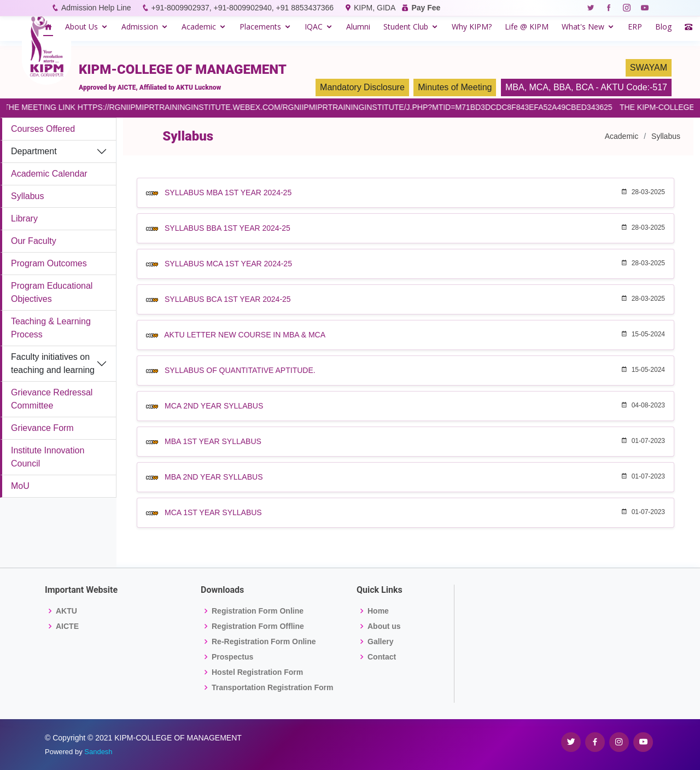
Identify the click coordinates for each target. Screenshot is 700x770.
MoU (20, 486)
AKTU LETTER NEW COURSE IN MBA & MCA (245, 335)
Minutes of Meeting (455, 87)
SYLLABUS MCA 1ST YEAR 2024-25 (228, 264)
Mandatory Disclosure (362, 87)
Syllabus (27, 196)
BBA (562, 87)
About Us (81, 27)
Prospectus (232, 657)
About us (384, 626)
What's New (583, 27)
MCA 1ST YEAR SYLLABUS (213, 512)
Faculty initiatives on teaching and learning (53, 363)
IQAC (314, 27)
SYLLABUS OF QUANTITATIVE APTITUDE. (240, 370)
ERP (635, 27)
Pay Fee (426, 8)
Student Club (406, 27)
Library (24, 218)
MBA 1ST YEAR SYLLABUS (213, 441)
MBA (515, 87)
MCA (539, 87)
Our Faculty (34, 241)
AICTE (67, 626)
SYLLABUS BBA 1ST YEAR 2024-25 (227, 228)
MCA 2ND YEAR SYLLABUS (214, 406)
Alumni (358, 27)
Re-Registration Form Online (264, 641)
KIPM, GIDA (374, 8)
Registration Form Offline (258, 626)
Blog (663, 27)
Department (34, 151)
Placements (260, 27)
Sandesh (98, 752)
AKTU (66, 611)
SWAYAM (649, 68)
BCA (585, 87)
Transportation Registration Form (272, 687)
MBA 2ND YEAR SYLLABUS (214, 477)
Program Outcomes (49, 263)
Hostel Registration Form (257, 672)
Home (378, 611)
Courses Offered (43, 129)
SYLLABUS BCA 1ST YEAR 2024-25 (228, 299)
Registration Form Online (258, 611)
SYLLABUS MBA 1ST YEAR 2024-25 (228, 192)
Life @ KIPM (527, 27)
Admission (140, 27)
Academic (199, 27)
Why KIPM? (472, 27)
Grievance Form (42, 428)
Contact (382, 657)
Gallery (380, 641)
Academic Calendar (49, 174)
